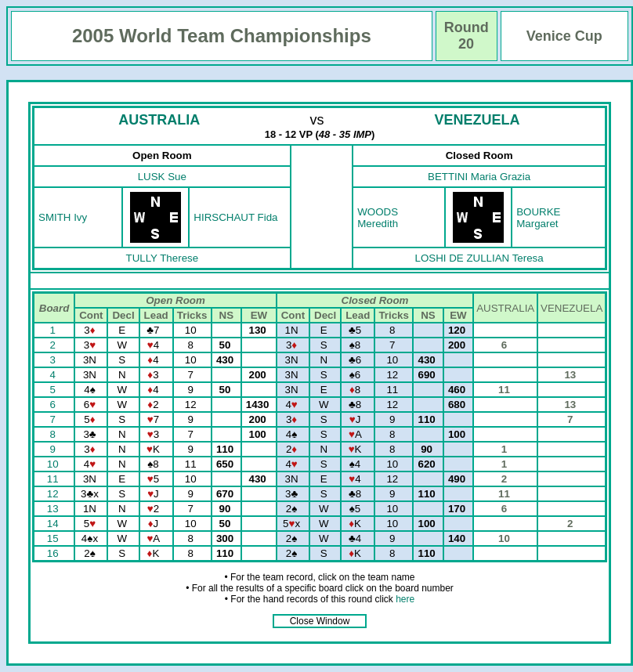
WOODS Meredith (378, 218)
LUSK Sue (162, 177)
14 (54, 524)
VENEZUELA (477, 120)
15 (54, 538)
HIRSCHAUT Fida (235, 217)
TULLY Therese (163, 258)
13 (54, 509)
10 (54, 464)
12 (54, 494)
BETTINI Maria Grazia (479, 177)
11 (54, 479)
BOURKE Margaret (538, 218)
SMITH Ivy (63, 217)
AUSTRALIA (159, 120)
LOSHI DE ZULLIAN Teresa (479, 258)
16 (54, 553)
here (405, 599)
